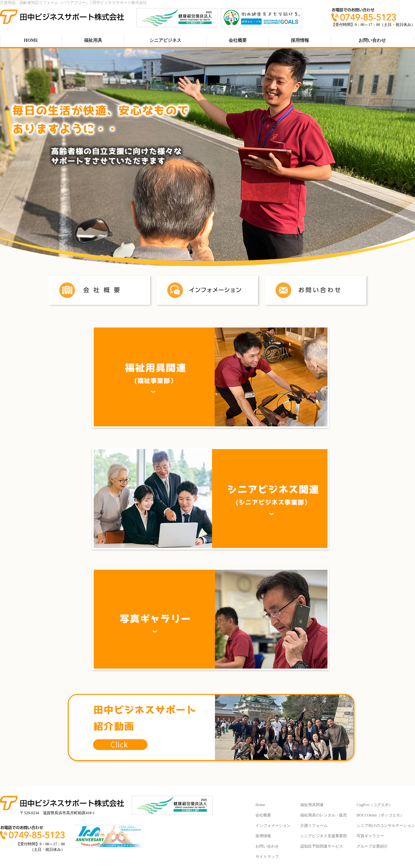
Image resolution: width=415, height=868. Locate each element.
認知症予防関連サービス (322, 846)
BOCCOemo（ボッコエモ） (380, 815)
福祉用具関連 (312, 805)
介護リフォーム (314, 826)
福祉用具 (93, 40)
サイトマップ (267, 857)
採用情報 (300, 40)
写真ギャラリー (370, 836)
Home (260, 805)
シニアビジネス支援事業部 (324, 836)
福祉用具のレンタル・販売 (324, 815)
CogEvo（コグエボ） (375, 805)
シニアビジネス (165, 40)
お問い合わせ (372, 40)
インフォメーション (273, 826)
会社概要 (238, 40)
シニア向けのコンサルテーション (386, 826)
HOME (31, 40)
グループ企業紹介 (372, 846)
